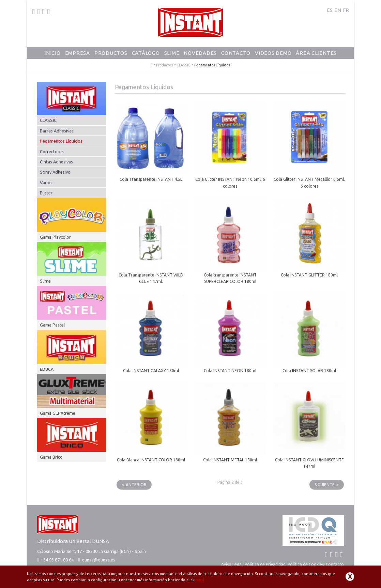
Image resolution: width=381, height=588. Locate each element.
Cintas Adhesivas (56, 162)
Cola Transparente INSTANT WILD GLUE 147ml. (151, 278)
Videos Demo (273, 53)
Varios (46, 182)
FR (346, 10)
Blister (46, 193)
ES (330, 10)
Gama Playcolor (55, 237)
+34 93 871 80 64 (55, 560)
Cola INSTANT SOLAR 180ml (309, 371)
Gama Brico (51, 457)
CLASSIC (184, 65)
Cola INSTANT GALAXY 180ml (151, 371)
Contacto (236, 53)
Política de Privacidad (265, 564)
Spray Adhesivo (55, 172)
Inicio (52, 53)
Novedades (200, 53)
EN (338, 10)
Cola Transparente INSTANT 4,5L (151, 179)
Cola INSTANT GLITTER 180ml (309, 275)
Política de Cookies (306, 564)
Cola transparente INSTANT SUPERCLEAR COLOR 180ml (230, 278)
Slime (172, 53)
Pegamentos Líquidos (61, 141)
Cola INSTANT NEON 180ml (230, 371)
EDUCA (47, 369)
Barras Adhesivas (57, 131)
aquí (200, 580)
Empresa (78, 53)
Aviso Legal (232, 564)
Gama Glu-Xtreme (58, 413)
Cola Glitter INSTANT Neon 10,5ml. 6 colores (230, 182)
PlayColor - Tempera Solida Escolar (152, 65)
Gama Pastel (52, 325)
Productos (111, 53)
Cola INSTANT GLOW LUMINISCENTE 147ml (309, 463)
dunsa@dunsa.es (98, 560)
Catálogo (146, 53)
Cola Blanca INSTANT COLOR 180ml (151, 460)
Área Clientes (316, 53)
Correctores (52, 152)
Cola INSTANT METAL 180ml (230, 460)
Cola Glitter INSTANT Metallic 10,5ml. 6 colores (309, 182)
